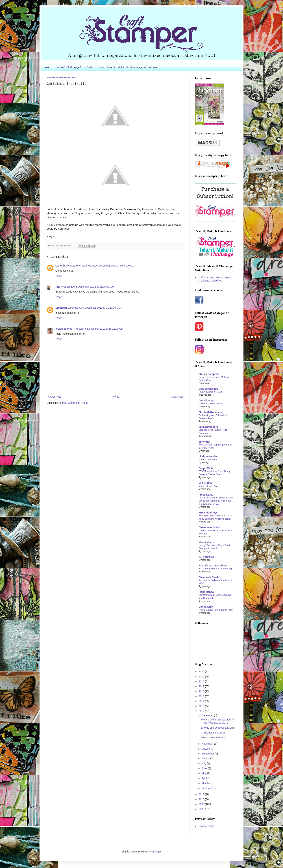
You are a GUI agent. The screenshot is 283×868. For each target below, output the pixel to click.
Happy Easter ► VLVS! (211, 392)
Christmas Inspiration (213, 733)
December (208, 715)
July (204, 764)
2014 (202, 701)
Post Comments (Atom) (75, 403)
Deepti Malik (206, 468)
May (204, 773)
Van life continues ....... (211, 459)
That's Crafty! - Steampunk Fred (216, 610)
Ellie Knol (204, 442)
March (205, 783)
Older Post (177, 397)
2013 (202, 706)
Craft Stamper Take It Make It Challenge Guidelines (123, 68)
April (204, 778)
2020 (202, 671)
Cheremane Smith (209, 527)
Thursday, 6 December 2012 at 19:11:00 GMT (99, 329)
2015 (202, 696)
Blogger (157, 852)
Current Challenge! (68, 68)
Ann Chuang (206, 400)
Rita (58, 287)
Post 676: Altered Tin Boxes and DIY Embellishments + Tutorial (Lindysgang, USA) (216, 501)
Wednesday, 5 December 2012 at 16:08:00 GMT (88, 287)
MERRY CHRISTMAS (210, 403)
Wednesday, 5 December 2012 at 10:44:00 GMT (109, 266)
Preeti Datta (206, 495)
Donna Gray (206, 607)
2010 (202, 799)
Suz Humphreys (208, 513)
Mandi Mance (206, 542)
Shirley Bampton (209, 374)
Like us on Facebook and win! (218, 728)
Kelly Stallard (207, 557)
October (206, 749)
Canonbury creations (68, 266)
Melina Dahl (206, 483)
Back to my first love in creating (215, 569)
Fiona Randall (207, 592)
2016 (202, 691)
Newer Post (54, 397)
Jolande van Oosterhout (213, 566)
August (206, 758)
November (208, 744)
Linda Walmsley (208, 457)
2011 (202, 794)
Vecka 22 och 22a (208, 486)
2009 (202, 804)
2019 (202, 677)
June (205, 768)
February (207, 788)
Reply (59, 276)
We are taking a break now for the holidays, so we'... (218, 721)
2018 (202, 681)
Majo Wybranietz (208, 389)
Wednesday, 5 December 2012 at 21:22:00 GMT (95, 308)
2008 (202, 809)
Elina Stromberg (208, 427)
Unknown (61, 308)
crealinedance (64, 329)
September (208, 754)
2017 (202, 686)
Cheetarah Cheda (209, 577)
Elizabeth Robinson (210, 412)
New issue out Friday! (213, 737)
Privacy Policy (206, 826)
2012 (202, 711)
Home (47, 68)
